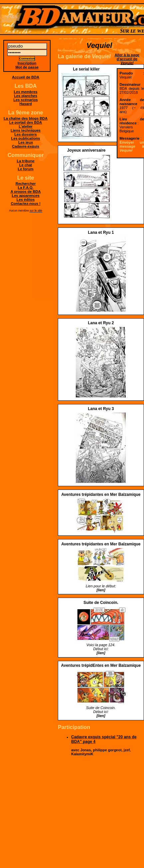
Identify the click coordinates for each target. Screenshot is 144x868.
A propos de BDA (26, 192)
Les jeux (26, 142)
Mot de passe (27, 67)
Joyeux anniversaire (86, 150)
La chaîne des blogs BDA (26, 118)
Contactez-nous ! (25, 204)
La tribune (25, 161)
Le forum (25, 169)
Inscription (27, 63)
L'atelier (26, 126)
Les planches (26, 96)
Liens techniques (26, 130)
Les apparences (25, 196)
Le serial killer (86, 69)
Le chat (26, 165)
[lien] (101, 590)
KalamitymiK (82, 754)
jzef (127, 750)
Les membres (26, 92)
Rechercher (26, 184)
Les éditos (26, 200)
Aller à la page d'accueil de (127, 59)
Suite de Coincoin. (101, 603)
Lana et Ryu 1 (101, 232)
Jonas (86, 750)
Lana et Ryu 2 (101, 323)
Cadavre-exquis (26, 146)
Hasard (25, 104)
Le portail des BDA (26, 122)
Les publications (26, 138)
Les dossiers (25, 134)
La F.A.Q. (25, 188)
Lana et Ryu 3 (101, 409)
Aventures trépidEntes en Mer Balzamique (101, 665)
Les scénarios (25, 100)
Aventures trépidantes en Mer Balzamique (101, 495)
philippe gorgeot (107, 750)
